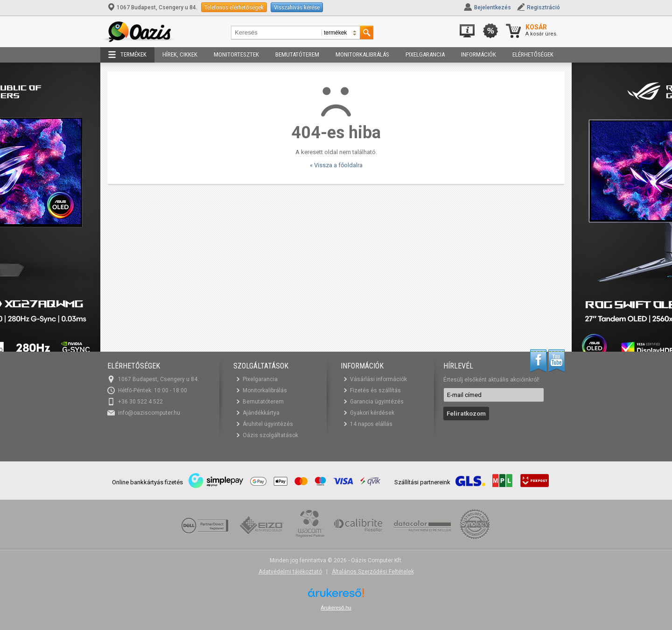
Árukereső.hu (336, 608)
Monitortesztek (236, 54)
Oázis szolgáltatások (270, 435)
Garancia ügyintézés (377, 402)
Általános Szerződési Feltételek (373, 572)
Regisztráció (543, 7)
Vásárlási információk (378, 379)
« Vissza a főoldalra (336, 165)
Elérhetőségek (533, 54)
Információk (479, 54)
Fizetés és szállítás (375, 390)
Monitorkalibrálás (362, 54)
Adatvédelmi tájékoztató (290, 572)
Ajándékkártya (261, 413)
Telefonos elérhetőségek (234, 7)
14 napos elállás (371, 424)
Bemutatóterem (297, 54)
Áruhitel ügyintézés (268, 424)
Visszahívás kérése (297, 7)
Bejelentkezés (493, 7)
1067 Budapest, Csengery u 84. (153, 7)
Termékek (127, 55)
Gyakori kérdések (372, 413)
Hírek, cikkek (180, 54)
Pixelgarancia (425, 54)
